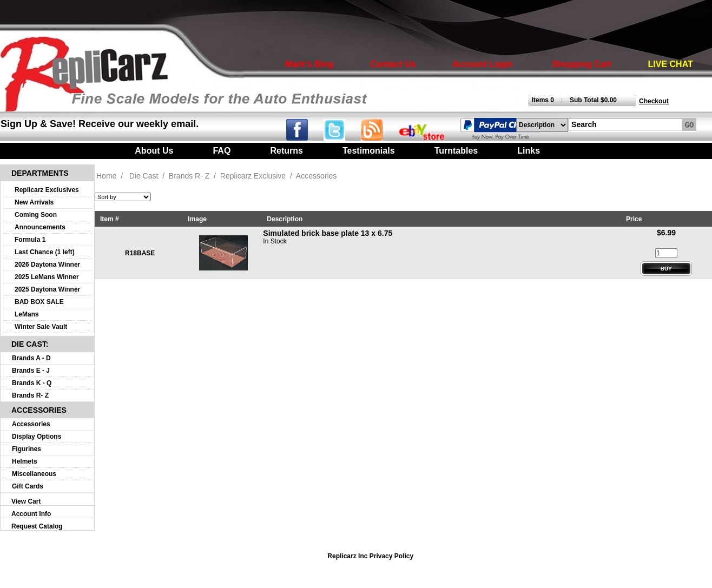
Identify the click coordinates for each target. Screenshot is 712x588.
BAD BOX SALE (39, 302)
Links (529, 151)
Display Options (37, 437)
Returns (286, 151)
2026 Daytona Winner (47, 265)
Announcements (40, 227)
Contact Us (393, 64)
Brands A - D (31, 358)
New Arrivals (34, 202)
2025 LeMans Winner (47, 277)
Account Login (483, 64)
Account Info (31, 514)
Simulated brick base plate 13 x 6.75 (328, 233)
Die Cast (144, 176)
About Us (154, 151)
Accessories (31, 424)
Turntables (456, 151)
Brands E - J (31, 371)
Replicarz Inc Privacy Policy (370, 556)
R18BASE (140, 253)
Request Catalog (37, 526)
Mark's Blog (309, 64)
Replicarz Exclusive (253, 176)
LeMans (27, 314)
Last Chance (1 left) (45, 252)
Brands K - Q (32, 383)
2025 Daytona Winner (47, 289)
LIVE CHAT (671, 64)
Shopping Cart (582, 64)
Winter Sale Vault (41, 327)
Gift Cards (28, 486)
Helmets (25, 461)
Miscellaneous (34, 474)
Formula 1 (30, 240)
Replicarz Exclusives (47, 190)
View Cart (26, 501)
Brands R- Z (30, 395)
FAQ (222, 151)
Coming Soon (36, 215)
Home (106, 176)
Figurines (27, 449)
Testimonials (369, 151)
